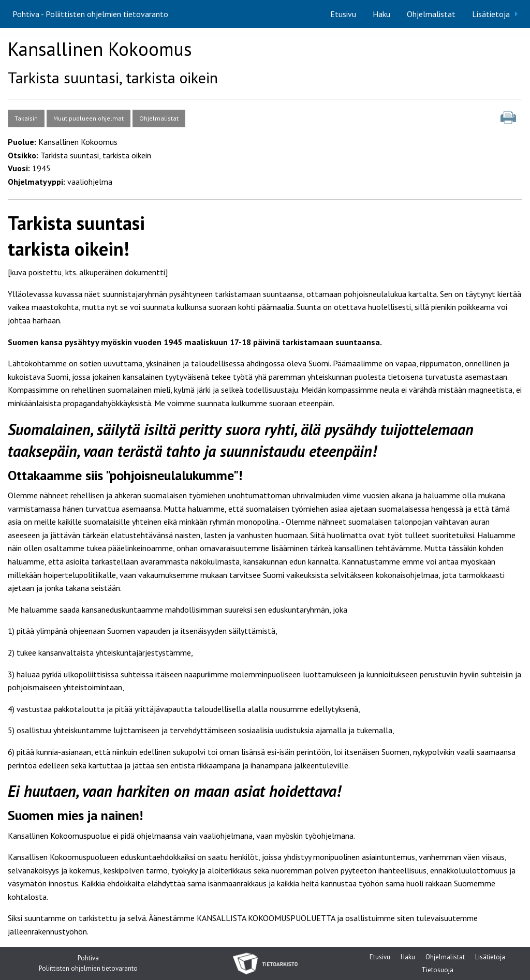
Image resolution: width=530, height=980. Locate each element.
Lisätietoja (491, 14)
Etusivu (343, 14)
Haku (381, 14)
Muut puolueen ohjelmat (89, 118)
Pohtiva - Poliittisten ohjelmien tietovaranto (90, 14)
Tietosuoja (437, 971)
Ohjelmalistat (431, 14)
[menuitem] (343, 14)
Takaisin (26, 118)
